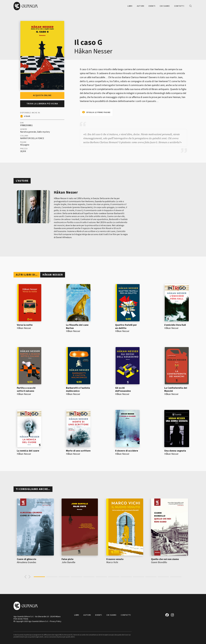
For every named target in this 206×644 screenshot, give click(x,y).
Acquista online (42, 95)
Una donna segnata (175, 451)
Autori (141, 6)
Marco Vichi (112, 562)
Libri (130, 6)
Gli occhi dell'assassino (123, 390)
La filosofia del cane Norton (77, 327)
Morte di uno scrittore (78, 451)
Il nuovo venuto (115, 559)
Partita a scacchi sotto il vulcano (26, 390)
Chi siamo (165, 6)
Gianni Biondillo (159, 562)
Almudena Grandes (27, 562)
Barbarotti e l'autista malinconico (78, 390)
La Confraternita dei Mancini (176, 390)
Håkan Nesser (93, 51)
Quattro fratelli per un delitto (126, 327)
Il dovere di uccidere (127, 451)
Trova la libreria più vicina (42, 104)
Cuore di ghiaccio (27, 559)
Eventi (152, 6)
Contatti (179, 6)
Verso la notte (25, 325)
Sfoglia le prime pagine (98, 112)
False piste (68, 559)
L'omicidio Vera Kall (175, 325)
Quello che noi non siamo (165, 559)
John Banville (68, 562)
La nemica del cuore (28, 451)
